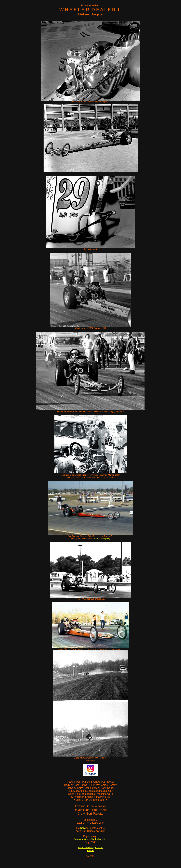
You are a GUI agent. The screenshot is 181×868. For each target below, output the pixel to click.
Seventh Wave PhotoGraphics (90, 839)
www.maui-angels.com (90, 847)
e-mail (90, 850)
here (83, 828)
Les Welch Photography (102, 538)
